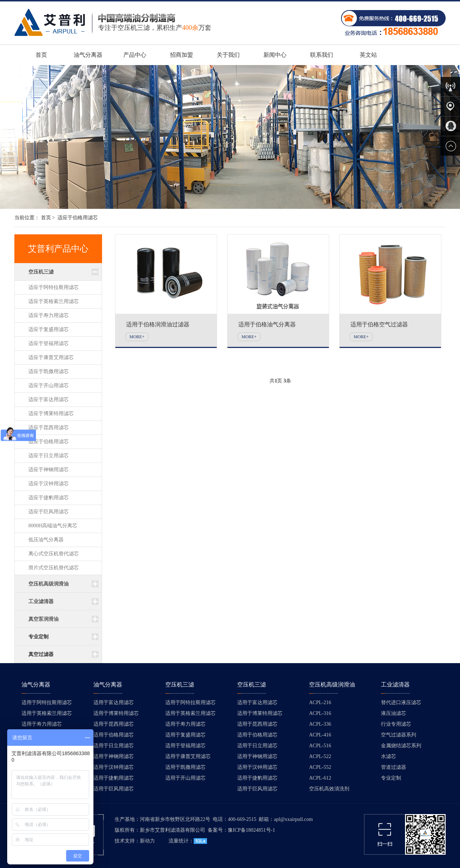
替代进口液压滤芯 (401, 702)
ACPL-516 (320, 746)
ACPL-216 (320, 702)
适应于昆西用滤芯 (49, 428)
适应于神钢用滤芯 (49, 470)
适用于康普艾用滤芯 (188, 756)
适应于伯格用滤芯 (78, 218)
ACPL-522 (320, 756)
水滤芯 (388, 756)
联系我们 (322, 55)
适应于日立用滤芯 (49, 456)
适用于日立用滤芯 (114, 746)
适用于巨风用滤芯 (114, 789)
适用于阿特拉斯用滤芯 (47, 702)
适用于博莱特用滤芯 (116, 713)
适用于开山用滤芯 (185, 778)
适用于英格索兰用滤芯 (47, 713)
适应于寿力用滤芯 (49, 315)
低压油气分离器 (46, 540)
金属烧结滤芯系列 (401, 746)
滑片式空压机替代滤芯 (54, 568)
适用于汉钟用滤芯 (114, 767)
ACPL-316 (320, 713)
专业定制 (38, 637)
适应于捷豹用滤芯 (49, 498)
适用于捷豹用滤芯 (114, 778)
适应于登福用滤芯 (49, 343)
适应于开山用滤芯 (49, 385)
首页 (41, 55)
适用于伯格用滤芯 (114, 735)
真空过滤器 (41, 654)
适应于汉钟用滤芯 (49, 484)
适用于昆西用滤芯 (114, 724)
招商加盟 (181, 55)
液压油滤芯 (394, 713)
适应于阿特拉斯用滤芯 (54, 287)
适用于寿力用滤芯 (42, 724)
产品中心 (135, 55)
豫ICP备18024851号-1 (251, 830)
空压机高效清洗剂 (329, 789)
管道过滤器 (394, 767)
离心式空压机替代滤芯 (54, 554)
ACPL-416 (320, 735)
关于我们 (228, 55)
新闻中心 (275, 55)
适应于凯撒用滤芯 (49, 371)
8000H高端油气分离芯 (53, 526)
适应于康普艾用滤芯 (51, 357)
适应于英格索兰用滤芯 (54, 301)
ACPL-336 (320, 724)
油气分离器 (88, 55)
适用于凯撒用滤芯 (185, 767)
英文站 (368, 55)
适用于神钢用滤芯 (114, 756)
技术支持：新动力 (135, 841)
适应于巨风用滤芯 (49, 512)
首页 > (48, 218)
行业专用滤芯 (396, 724)
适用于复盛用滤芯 (185, 735)
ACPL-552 (320, 767)
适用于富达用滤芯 (114, 702)
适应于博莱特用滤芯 (51, 414)
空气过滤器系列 (399, 735)
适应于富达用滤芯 (49, 399)
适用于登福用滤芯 (185, 746)
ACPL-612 (320, 778)
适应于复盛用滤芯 (49, 329)
